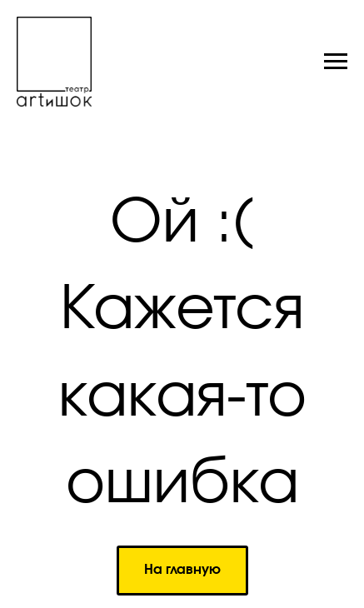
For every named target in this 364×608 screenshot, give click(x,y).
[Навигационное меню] (336, 62)
